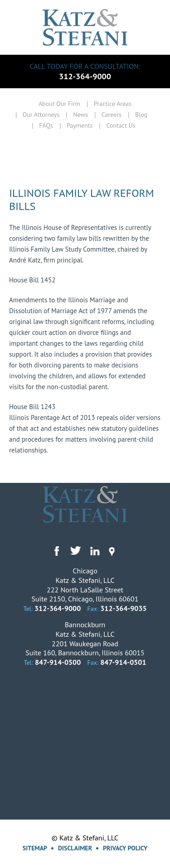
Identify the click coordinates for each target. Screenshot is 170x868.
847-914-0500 (58, 662)
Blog (141, 114)
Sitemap (35, 848)
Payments (80, 125)
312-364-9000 (85, 76)
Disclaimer (75, 848)
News (80, 114)
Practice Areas (113, 104)
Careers (112, 114)
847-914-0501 (123, 662)
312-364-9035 (123, 608)
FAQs (46, 125)
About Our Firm (59, 104)
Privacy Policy (125, 848)
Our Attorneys (41, 114)
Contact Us (121, 125)
